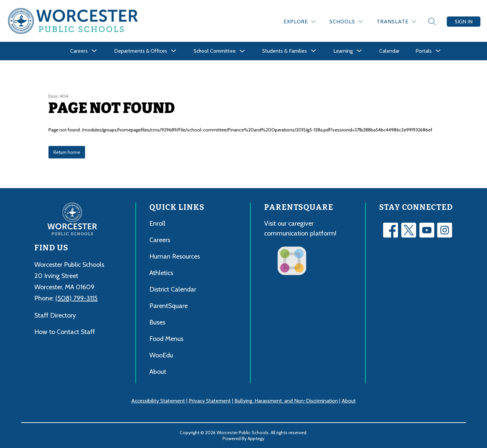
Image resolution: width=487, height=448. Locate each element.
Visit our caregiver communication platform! (300, 228)
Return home (67, 152)
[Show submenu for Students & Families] (285, 51)
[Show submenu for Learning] (343, 51)
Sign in (464, 22)
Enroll (157, 223)
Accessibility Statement (158, 401)
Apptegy (256, 438)
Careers (160, 240)
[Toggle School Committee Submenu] (242, 51)
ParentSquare (168, 306)
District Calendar (173, 289)
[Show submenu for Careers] (79, 51)
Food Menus (166, 339)
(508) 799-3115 (76, 298)
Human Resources (175, 256)
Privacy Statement (210, 401)
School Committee (215, 51)
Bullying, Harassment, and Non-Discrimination (286, 401)
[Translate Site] (396, 22)
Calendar (389, 51)
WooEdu (161, 355)
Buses (157, 322)
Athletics (161, 273)
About (158, 372)
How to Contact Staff (65, 332)
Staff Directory (55, 315)
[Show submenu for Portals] (424, 51)
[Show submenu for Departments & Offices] (141, 51)
